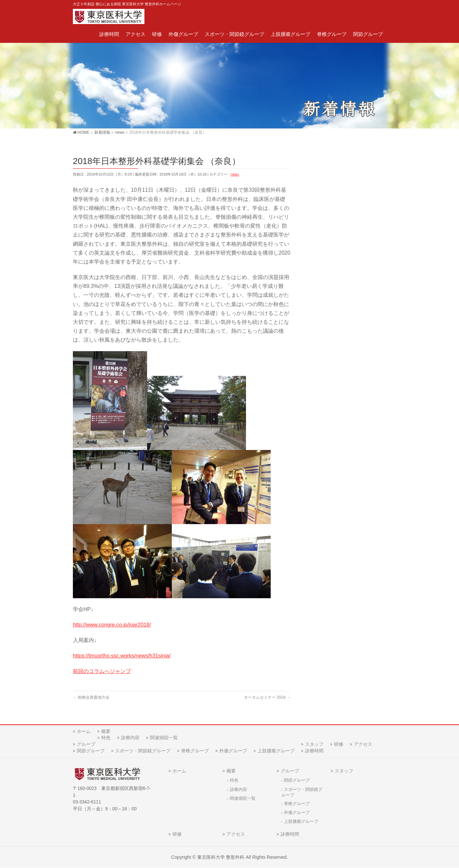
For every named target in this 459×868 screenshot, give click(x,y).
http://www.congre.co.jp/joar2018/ (112, 625)
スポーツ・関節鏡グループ (143, 751)
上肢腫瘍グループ (276, 751)
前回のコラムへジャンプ (102, 671)
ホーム (84, 731)
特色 (106, 738)
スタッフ (314, 744)
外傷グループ (233, 751)
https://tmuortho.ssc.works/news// (122, 656)
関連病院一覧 (164, 738)
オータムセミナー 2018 (267, 697)
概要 (106, 731)
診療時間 (314, 751)
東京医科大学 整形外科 (221, 857)
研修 (339, 744)
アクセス (363, 744)
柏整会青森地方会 (91, 697)
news (235, 174)
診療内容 (130, 738)
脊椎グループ (195, 751)
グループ (86, 744)
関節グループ (91, 751)
